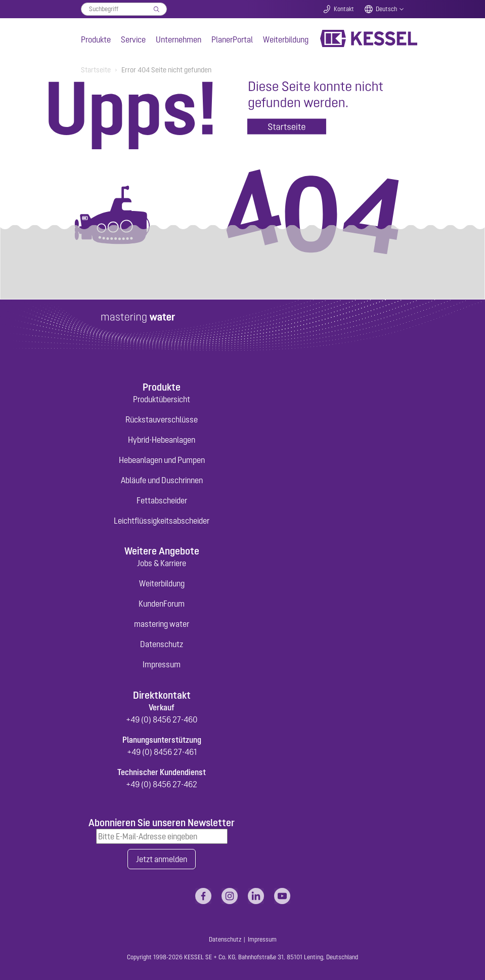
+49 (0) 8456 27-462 (162, 784)
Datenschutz (162, 644)
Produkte (96, 39)
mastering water (162, 624)
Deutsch (386, 9)
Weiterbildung (286, 39)
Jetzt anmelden (162, 859)
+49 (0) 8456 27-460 (162, 719)
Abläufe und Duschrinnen (162, 480)
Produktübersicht (162, 399)
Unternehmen (179, 39)
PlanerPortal (232, 39)
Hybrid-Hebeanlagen (162, 440)
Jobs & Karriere (162, 563)
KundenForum (162, 604)
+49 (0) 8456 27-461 (162, 752)
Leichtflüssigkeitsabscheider (162, 521)
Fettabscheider (162, 500)
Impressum (162, 664)
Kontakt (344, 9)
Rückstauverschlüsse (162, 419)
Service (133, 39)
